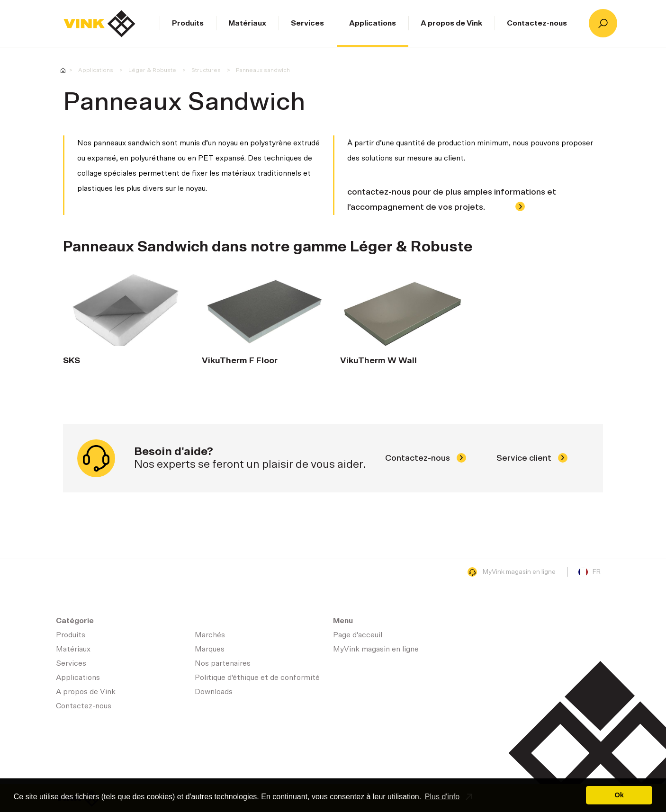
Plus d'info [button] (442, 797)
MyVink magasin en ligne (512, 572)
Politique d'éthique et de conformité (257, 678)
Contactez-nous (537, 23)
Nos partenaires (223, 663)
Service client (532, 458)
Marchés (210, 635)
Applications (373, 23)
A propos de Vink (451, 23)
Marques (210, 649)
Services (307, 23)
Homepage (63, 70)
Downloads (214, 692)
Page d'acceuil (99, 24)
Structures (206, 70)
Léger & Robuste (152, 70)
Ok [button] (619, 795)
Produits (188, 23)
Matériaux (247, 23)
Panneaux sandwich (263, 70)
